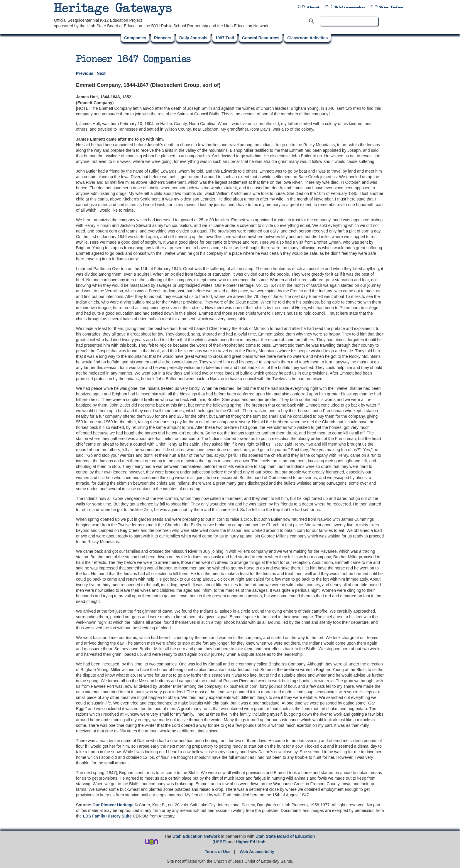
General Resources (261, 38)
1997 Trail (225, 38)
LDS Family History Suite (107, 816)
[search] (349, 21)
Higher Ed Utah (251, 842)
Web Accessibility (257, 852)
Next (101, 73)
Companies (135, 38)
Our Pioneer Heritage (113, 805)
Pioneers (163, 38)
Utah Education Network (196, 836)
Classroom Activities (307, 38)
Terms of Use (218, 852)
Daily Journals (193, 38)
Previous (85, 73)
